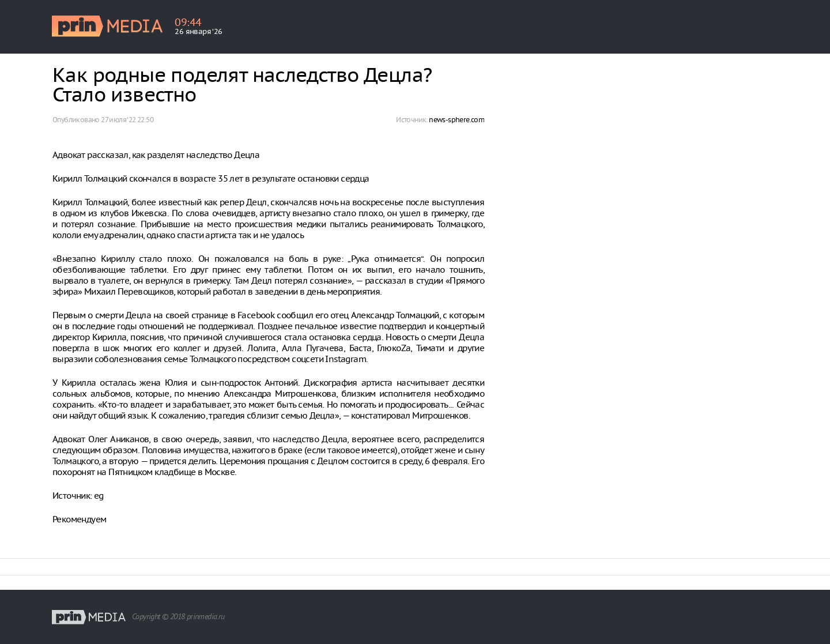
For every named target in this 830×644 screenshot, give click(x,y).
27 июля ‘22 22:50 (127, 120)
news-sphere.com (456, 120)
